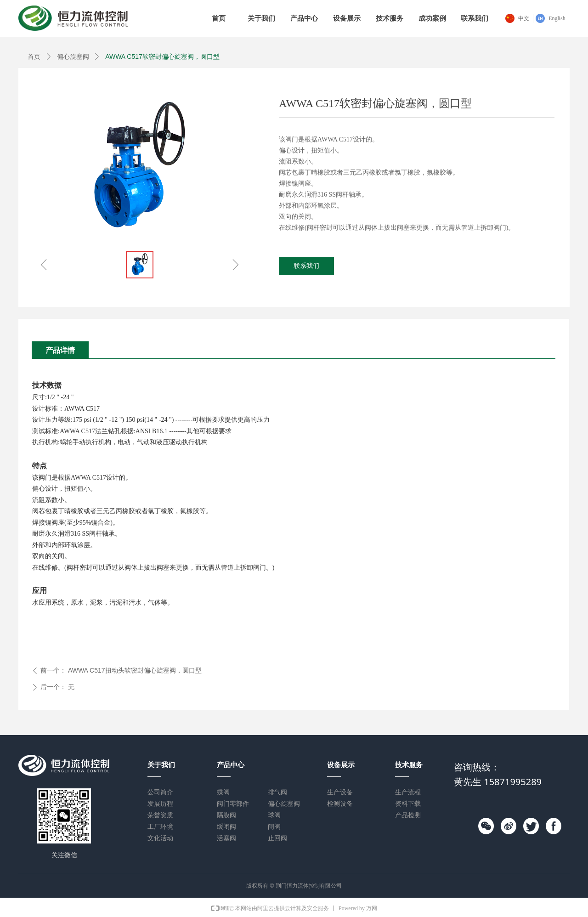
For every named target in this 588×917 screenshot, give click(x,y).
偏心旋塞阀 (73, 57)
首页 (34, 57)
